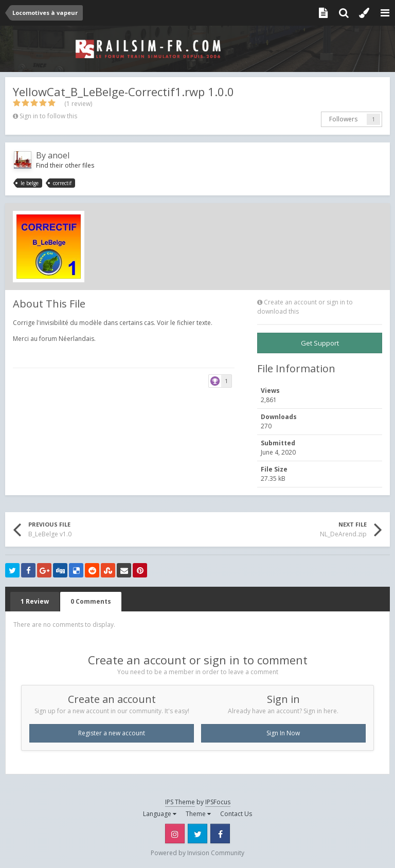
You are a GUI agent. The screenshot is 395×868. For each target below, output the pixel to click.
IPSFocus (218, 802)
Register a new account (112, 733)
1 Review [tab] (35, 601)
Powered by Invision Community (197, 853)
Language (160, 814)
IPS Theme (180, 802)
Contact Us (236, 814)
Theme (198, 814)
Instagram (175, 834)
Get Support (320, 343)
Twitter (197, 834)
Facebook (220, 834)
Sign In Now (283, 733)
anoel (59, 155)
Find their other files (65, 165)
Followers (343, 119)
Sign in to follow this (48, 116)
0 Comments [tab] (91, 601)
